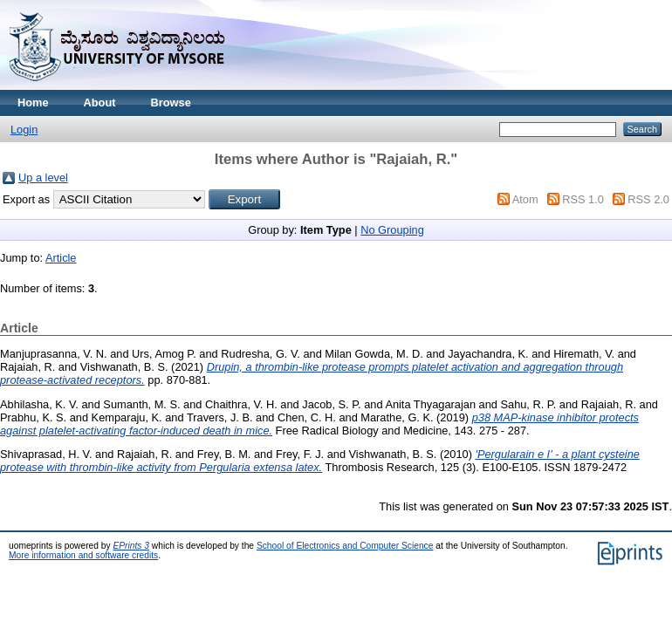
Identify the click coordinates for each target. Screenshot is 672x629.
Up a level (43, 178)
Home (33, 103)
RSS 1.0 (583, 199)
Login (24, 130)
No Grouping (392, 230)
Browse (171, 103)
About (100, 103)
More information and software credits (83, 555)
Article (61, 258)
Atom (525, 199)
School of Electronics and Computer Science (345, 546)
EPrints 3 (131, 546)
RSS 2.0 (648, 199)
